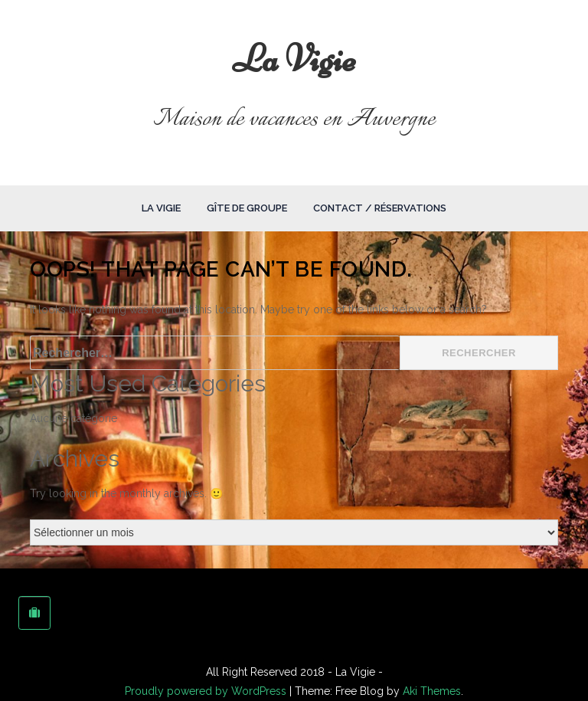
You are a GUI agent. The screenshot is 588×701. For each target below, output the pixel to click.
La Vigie (294, 59)
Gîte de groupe (247, 208)
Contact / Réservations (380, 208)
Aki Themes (432, 691)
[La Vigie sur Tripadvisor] (34, 613)
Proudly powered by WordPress (207, 691)
